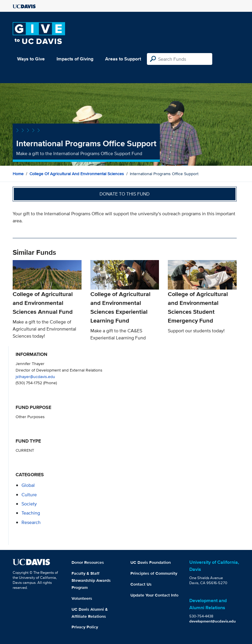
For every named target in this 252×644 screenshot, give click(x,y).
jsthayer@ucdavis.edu (35, 376)
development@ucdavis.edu (213, 621)
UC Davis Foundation (151, 562)
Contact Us (141, 584)
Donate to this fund (125, 194)
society (29, 504)
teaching (31, 513)
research (31, 522)
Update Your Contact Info (154, 595)
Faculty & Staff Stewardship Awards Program (91, 580)
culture (29, 495)
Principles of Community (154, 573)
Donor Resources (88, 562)
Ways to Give (31, 59)
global (28, 485)
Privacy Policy (85, 627)
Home (18, 174)
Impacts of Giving (75, 59)
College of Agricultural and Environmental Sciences (77, 174)
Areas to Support (123, 59)
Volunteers (82, 598)
